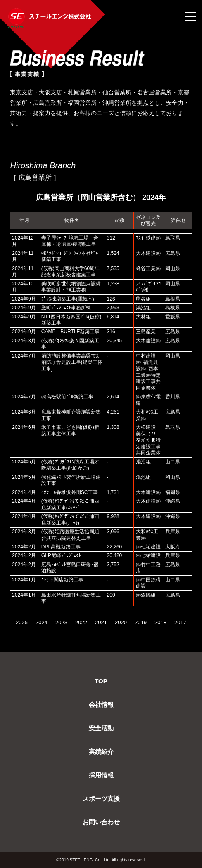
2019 (141, 622)
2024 (42, 622)
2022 (81, 622)
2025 (22, 622)
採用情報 (101, 775)
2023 (61, 622)
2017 (180, 622)
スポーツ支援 (101, 799)
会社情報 (101, 705)
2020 (121, 622)
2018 (160, 622)
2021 (101, 622)
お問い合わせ (101, 822)
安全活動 (101, 728)
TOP (101, 681)
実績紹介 (101, 752)
